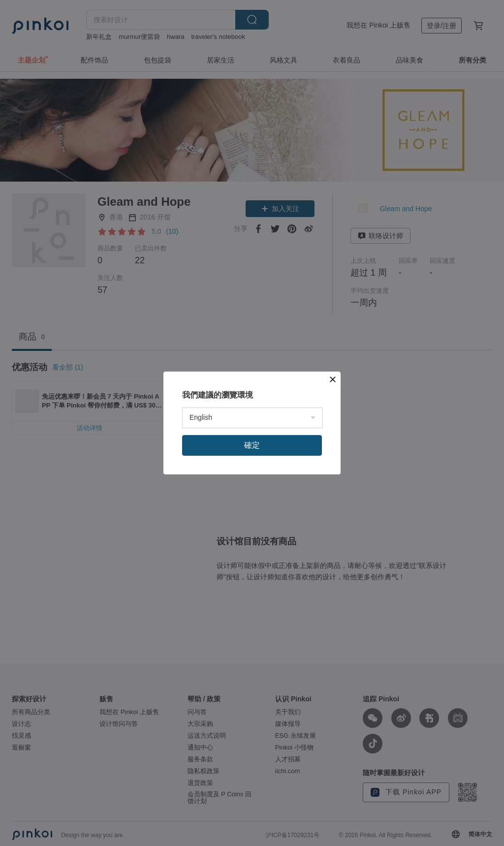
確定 (252, 445)
